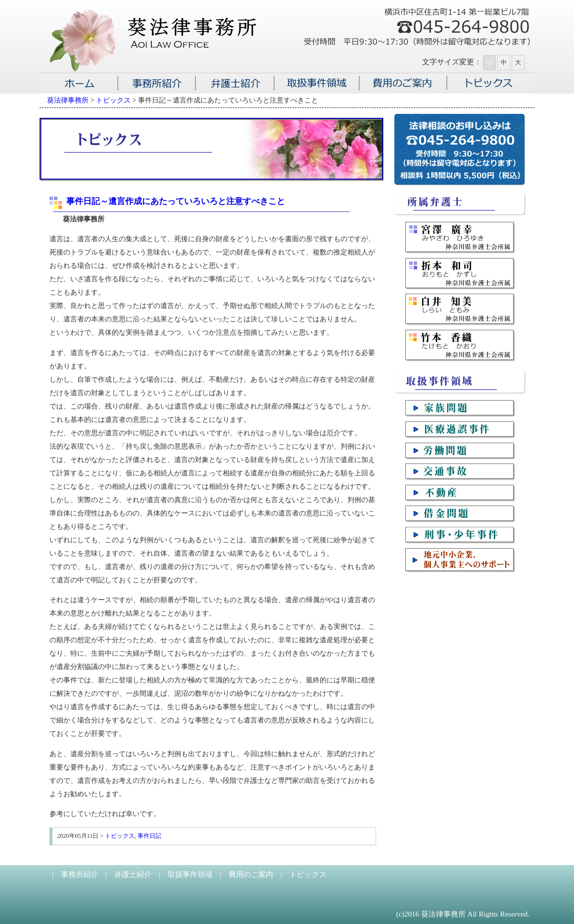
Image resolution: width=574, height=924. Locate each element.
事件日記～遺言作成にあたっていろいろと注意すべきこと (176, 201)
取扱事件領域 (190, 874)
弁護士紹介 (133, 874)
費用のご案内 (251, 874)
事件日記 (149, 836)
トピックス (120, 836)
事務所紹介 (79, 874)
